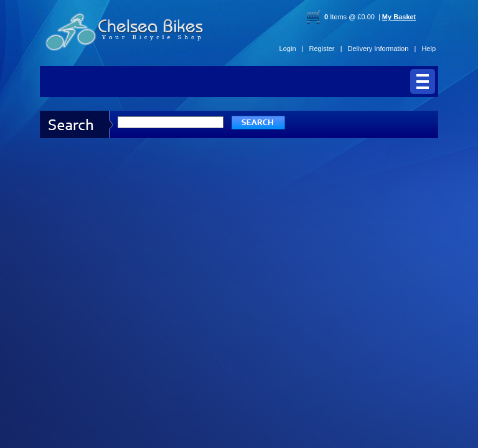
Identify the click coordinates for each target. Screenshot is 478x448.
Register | (326, 49)
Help (429, 49)
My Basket (399, 17)
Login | (292, 49)
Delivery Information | (382, 49)
